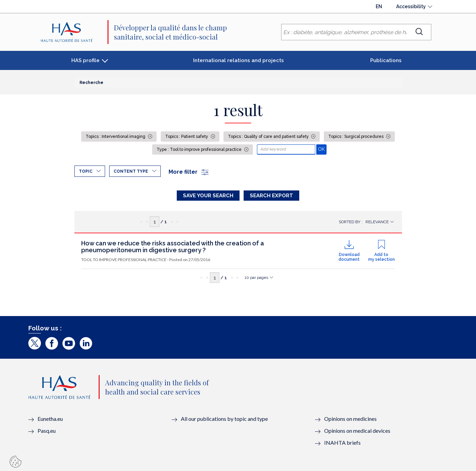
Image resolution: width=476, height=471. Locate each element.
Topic (86, 171)
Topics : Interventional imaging (116, 137)
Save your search (208, 196)
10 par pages (256, 277)
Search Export (271, 196)
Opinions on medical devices (357, 431)
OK (322, 149)
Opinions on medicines (350, 419)
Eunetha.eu (50, 419)
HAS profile (85, 60)
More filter (189, 172)
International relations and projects (239, 60)
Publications (386, 60)
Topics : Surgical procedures (356, 137)
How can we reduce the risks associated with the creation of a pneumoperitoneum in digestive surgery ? (173, 247)
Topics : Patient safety (187, 137)
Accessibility (411, 6)
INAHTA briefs (342, 443)
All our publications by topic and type (224, 419)
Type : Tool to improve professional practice (200, 149)
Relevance (377, 222)
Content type (131, 171)
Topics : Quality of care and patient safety (269, 137)
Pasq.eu (47, 431)
